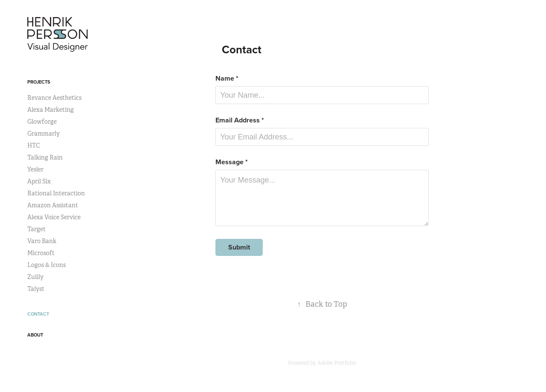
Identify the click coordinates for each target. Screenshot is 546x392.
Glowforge (42, 122)
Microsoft (41, 253)
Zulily (35, 277)
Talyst (36, 289)
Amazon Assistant (53, 205)
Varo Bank (42, 241)
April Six (39, 181)
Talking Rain (45, 157)
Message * (232, 162)
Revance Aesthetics (54, 98)
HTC (34, 145)
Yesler (35, 169)
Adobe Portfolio (337, 363)
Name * (227, 78)
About (35, 335)
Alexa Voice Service (54, 217)
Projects (39, 82)
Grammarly (44, 134)
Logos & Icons (46, 265)
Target (36, 229)
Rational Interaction (56, 193)
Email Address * (240, 120)
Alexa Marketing (51, 110)
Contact (38, 314)
